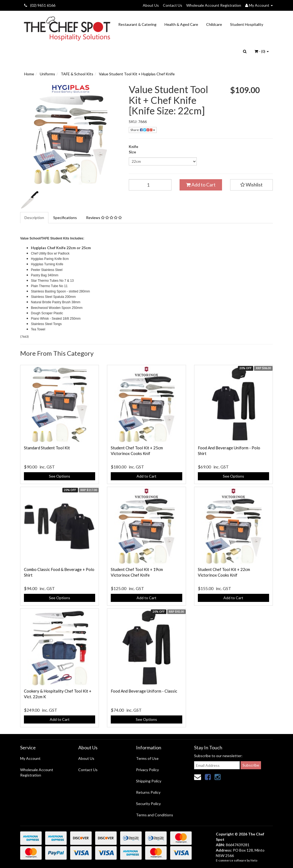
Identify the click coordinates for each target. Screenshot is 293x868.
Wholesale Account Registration (214, 5)
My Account (30, 758)
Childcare (214, 24)
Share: (143, 130)
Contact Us (173, 5)
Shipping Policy (149, 781)
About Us (151, 5)
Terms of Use (147, 758)
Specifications (65, 218)
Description (34, 218)
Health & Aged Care (181, 24)
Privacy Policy (147, 770)
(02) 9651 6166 (40, 5)
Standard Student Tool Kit (47, 448)
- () (262, 51)
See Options (60, 476)
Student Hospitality (247, 24)
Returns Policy (148, 792)
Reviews (104, 218)
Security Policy (148, 804)
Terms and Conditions (155, 815)
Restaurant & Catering (137, 24)
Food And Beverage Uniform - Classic (144, 691)
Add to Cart (201, 185)
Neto (254, 860)
